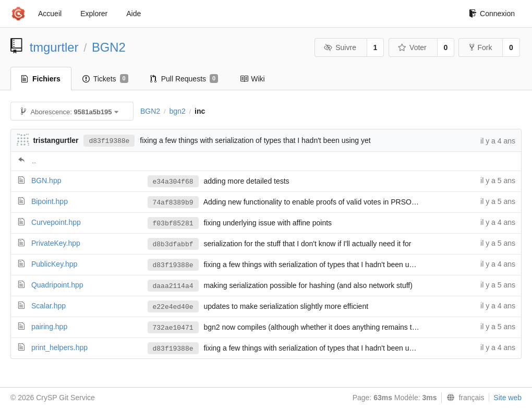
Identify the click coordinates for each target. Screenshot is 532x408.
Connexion (492, 14)
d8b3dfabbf (173, 244)
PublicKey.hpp (54, 264)
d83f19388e (109, 141)
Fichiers (41, 79)
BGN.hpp (46, 181)
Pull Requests (184, 79)
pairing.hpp (49, 327)
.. (34, 161)
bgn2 (178, 111)
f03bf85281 (173, 224)
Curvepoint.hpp (56, 222)
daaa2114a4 (173, 286)
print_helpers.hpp (59, 347)
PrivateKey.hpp (56, 243)
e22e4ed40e (173, 307)
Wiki (252, 79)
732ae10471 (173, 328)
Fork (481, 47)
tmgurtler (54, 47)
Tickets (105, 79)
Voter (412, 47)
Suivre (340, 47)
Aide (134, 14)
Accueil (50, 14)
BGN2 (109, 47)
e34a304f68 (173, 182)
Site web (507, 398)
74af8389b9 (173, 203)
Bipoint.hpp (50, 201)
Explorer (94, 14)
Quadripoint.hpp (57, 285)
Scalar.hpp (49, 306)
